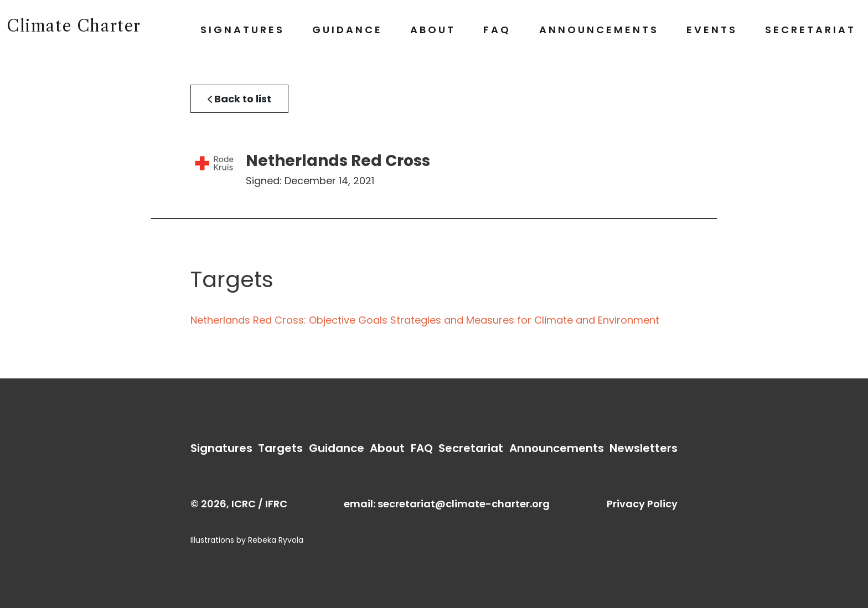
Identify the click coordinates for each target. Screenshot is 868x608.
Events (712, 30)
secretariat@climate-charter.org (464, 504)
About (433, 30)
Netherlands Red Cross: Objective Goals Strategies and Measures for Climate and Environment (425, 320)
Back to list (239, 99)
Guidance (347, 30)
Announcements (599, 30)
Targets (280, 448)
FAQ (497, 30)
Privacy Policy (642, 504)
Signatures (242, 30)
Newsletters (644, 448)
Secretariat (810, 30)
